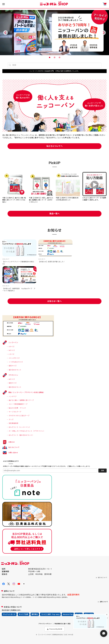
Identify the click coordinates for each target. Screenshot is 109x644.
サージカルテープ (15, 412)
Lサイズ (11, 354)
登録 (103, 471)
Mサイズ (12, 350)
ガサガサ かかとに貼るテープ (19, 416)
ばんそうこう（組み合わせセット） (21, 435)
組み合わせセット (15, 370)
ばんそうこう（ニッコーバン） (20, 427)
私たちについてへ (54, 146)
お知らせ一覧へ (54, 301)
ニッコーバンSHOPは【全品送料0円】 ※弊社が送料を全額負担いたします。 (54, 71)
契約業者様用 (13, 423)
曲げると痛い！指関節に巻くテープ (21, 400)
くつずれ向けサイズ (16, 362)
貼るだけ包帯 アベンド (17, 408)
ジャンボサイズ (14, 358)
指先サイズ (13, 366)
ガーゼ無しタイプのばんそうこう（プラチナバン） (27, 431)
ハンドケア (13, 397)
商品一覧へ (54, 214)
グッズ (11, 420)
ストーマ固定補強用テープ (18, 404)
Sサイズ (12, 347)
